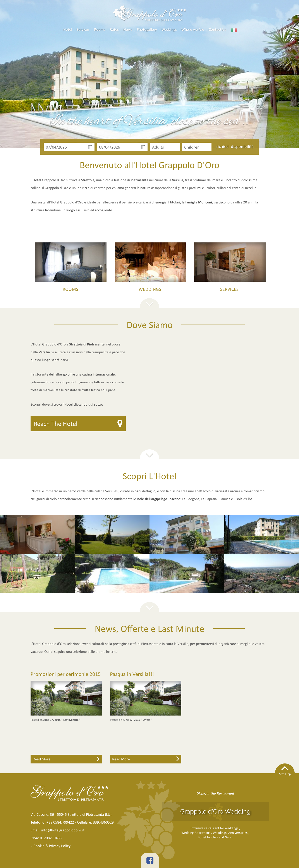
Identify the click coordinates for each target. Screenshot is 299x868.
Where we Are (193, 29)
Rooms (100, 29)
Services (83, 29)
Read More (66, 759)
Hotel (68, 29)
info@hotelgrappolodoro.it (63, 830)
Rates (114, 29)
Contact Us (217, 29)
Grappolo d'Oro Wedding (215, 811)
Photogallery (147, 29)
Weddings (169, 29)
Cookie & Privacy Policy (52, 846)
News (128, 29)
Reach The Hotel (56, 424)
